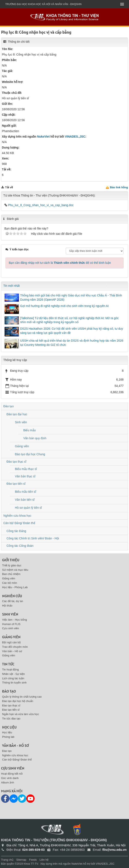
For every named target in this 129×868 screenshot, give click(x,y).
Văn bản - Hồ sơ (12, 651)
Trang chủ (7, 860)
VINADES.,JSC (75, 137)
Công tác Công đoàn (20, 546)
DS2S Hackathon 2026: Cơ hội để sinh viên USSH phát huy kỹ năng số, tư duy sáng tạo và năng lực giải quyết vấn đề (72, 331)
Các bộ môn (10, 583)
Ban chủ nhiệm (11, 574)
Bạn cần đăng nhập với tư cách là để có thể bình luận (60, 263)
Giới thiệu (11, 560)
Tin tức (8, 664)
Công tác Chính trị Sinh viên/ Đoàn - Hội (33, 538)
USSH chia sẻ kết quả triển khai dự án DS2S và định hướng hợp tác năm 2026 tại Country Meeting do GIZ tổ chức (72, 343)
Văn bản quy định (35, 438)
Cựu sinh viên (11, 628)
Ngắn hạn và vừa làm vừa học (21, 714)
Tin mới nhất (12, 286)
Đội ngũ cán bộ (11, 642)
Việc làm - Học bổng (14, 620)
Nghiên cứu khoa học (17, 516)
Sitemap (21, 860)
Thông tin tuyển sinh (14, 683)
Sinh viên (21, 422)
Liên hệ (44, 860)
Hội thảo (7, 606)
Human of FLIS (11, 624)
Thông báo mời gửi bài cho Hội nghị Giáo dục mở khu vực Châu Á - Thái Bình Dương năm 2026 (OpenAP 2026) (71, 297)
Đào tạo (8, 406)
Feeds (33, 860)
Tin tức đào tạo (11, 719)
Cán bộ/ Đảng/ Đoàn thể (19, 523)
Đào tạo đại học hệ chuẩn (18, 701)
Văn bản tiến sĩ (25, 500)
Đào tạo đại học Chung (30, 454)
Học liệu (9, 727)
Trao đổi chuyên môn (15, 647)
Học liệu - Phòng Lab (15, 587)
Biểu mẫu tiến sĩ (25, 492)
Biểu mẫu (30, 430)
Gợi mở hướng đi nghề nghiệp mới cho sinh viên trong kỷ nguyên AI (64, 306)
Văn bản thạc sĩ (25, 476)
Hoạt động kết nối (12, 774)
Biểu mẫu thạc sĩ (26, 469)
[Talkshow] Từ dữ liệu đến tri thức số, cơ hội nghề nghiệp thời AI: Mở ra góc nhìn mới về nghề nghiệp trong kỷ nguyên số (69, 320)
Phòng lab (8, 737)
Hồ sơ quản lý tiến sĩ (28, 508)
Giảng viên (22, 446)
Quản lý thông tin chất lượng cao (22, 697)
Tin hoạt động (10, 670)
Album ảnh (8, 782)
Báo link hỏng (119, 187)
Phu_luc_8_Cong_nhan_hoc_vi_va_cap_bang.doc (39, 205)
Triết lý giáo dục (12, 565)
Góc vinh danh (10, 778)
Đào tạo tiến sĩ (16, 484)
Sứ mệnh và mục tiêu (15, 570)
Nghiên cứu (12, 596)
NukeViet (43, 137)
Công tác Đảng (16, 531)
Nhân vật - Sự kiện (13, 674)
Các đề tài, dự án (13, 601)
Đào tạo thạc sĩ (16, 462)
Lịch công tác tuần (13, 678)
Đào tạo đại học (17, 414)
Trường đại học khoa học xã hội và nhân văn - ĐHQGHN (43, 4)
